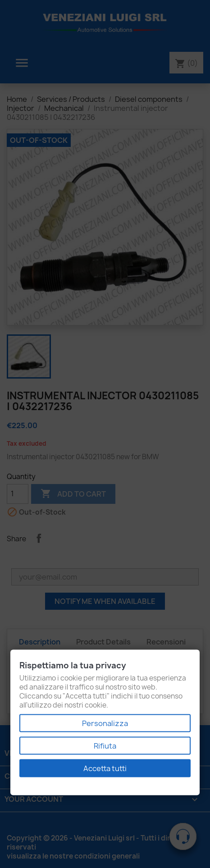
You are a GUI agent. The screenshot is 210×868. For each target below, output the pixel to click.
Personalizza (105, 723)
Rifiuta (105, 746)
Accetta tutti (105, 768)
